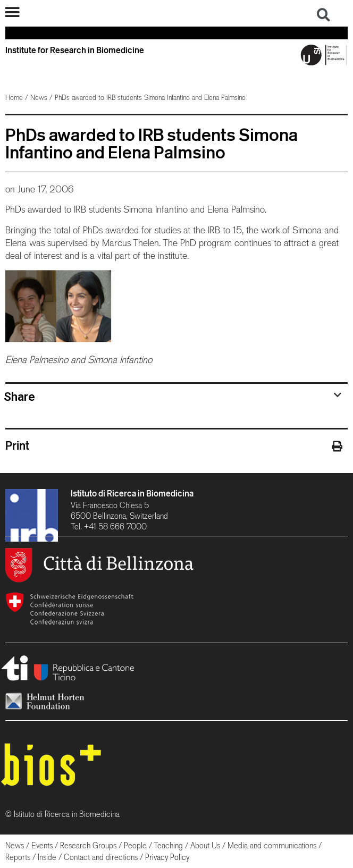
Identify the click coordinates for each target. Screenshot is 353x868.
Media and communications (272, 845)
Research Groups (88, 845)
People (135, 845)
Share (19, 397)
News (39, 98)
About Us (205, 845)
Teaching (168, 845)
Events (42, 845)
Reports (18, 857)
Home (14, 98)
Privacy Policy (167, 857)
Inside (47, 857)
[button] (12, 12)
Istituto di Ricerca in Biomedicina (132, 493)
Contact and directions (101, 857)
